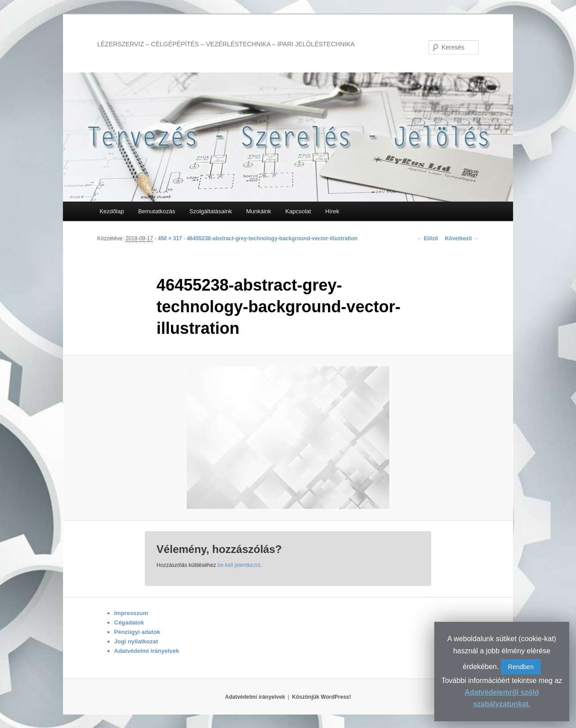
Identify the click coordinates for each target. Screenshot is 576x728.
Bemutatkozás (157, 211)
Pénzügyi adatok (137, 632)
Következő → (462, 238)
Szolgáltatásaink (211, 211)
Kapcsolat (298, 211)
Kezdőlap (112, 211)
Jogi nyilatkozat (136, 641)
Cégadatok (129, 622)
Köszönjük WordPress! (322, 697)
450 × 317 (170, 238)
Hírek (332, 211)
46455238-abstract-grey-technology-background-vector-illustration (272, 238)
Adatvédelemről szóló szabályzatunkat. (502, 698)
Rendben (521, 667)
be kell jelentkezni (239, 565)
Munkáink (259, 211)
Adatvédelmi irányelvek (147, 651)
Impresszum (131, 613)
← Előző (427, 238)
